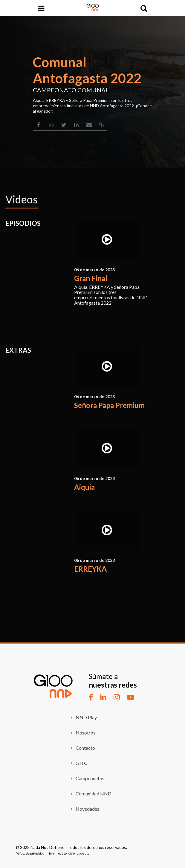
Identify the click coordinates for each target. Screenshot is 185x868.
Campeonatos (87, 778)
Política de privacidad (30, 853)
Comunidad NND (90, 793)
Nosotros (82, 733)
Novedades (84, 809)
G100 (78, 763)
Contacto (82, 748)
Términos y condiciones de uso (69, 853)
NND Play (83, 717)
